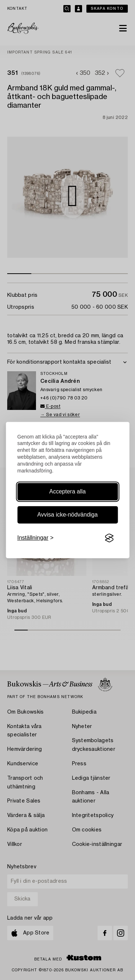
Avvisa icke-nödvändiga (68, 515)
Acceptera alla (67, 491)
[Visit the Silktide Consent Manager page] (109, 538)
